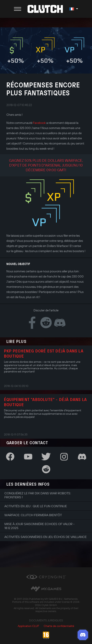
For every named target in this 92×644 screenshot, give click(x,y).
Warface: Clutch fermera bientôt (33, 515)
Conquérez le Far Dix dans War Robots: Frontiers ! (38, 495)
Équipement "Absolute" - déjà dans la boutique (45, 402)
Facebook (39, 123)
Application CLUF (28, 626)
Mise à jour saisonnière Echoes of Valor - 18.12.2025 (40, 526)
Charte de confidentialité (59, 626)
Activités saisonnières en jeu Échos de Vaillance (46, 537)
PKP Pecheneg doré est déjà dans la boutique (44, 353)
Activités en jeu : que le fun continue (36, 506)
